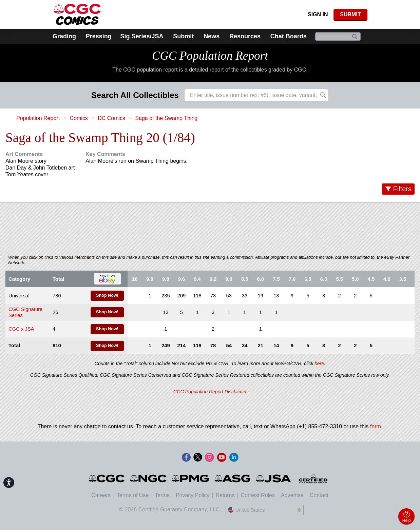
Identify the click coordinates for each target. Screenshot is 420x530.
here (319, 364)
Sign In (318, 14)
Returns (225, 495)
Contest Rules (258, 495)
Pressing (99, 36)
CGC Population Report (210, 56)
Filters (402, 189)
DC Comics (111, 118)
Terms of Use (133, 495)
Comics (79, 118)
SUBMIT (350, 14)
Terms (162, 495)
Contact (319, 495)
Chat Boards (289, 36)
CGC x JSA (21, 329)
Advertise (292, 495)
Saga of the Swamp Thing (166, 118)
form (376, 426)
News (212, 36)
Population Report (38, 118)
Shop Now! (107, 295)
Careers (101, 495)
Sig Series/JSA (142, 36)
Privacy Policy (193, 495)
